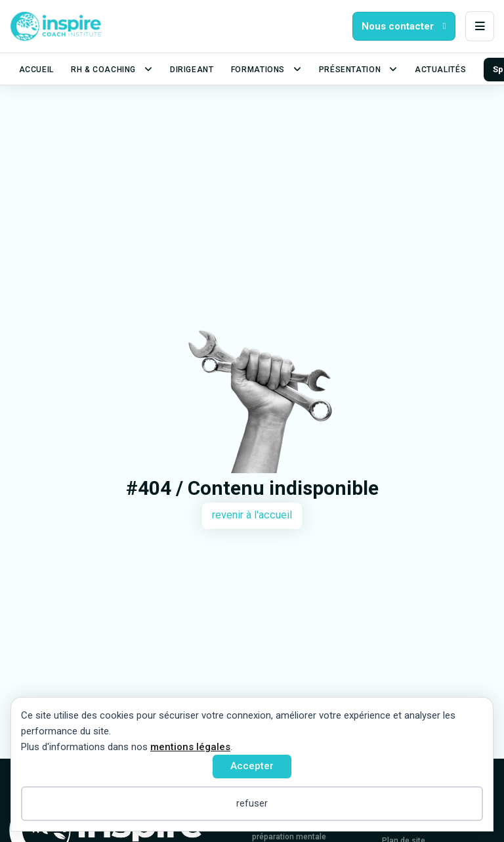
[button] (480, 26)
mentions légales (190, 747)
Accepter (252, 766)
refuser (252, 803)
